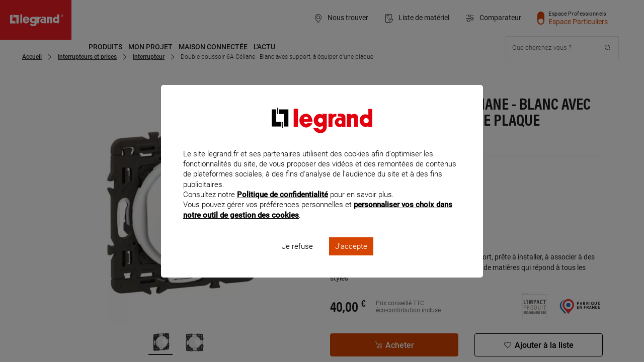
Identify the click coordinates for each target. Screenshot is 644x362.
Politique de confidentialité (283, 208)
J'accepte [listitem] (351, 259)
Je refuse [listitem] (297, 259)
